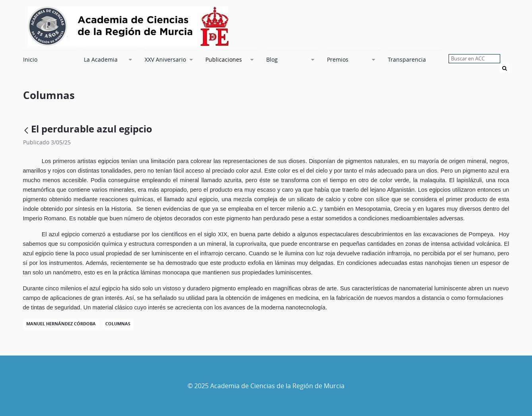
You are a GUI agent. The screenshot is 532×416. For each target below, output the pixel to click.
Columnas (118, 324)
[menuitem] (49, 59)
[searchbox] (474, 59)
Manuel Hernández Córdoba (61, 324)
